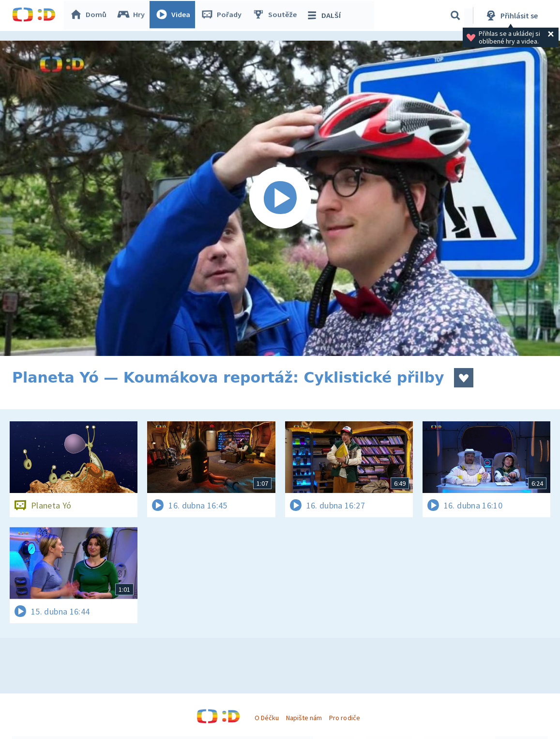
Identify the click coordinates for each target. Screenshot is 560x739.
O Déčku (267, 718)
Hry (133, 15)
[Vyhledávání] (455, 15)
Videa (175, 15)
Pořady (223, 15)
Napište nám (304, 718)
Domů (90, 15)
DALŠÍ (325, 15)
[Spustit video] (280, 198)
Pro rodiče (344, 718)
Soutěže (276, 15)
